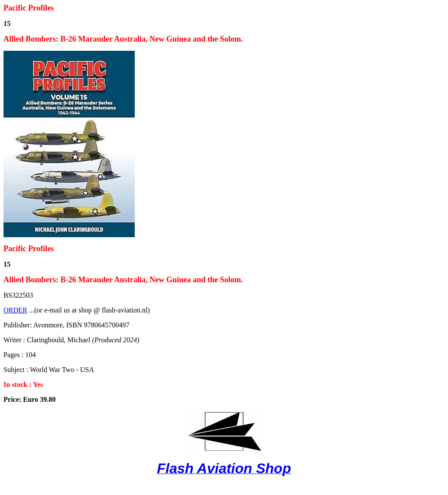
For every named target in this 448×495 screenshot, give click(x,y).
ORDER (15, 310)
